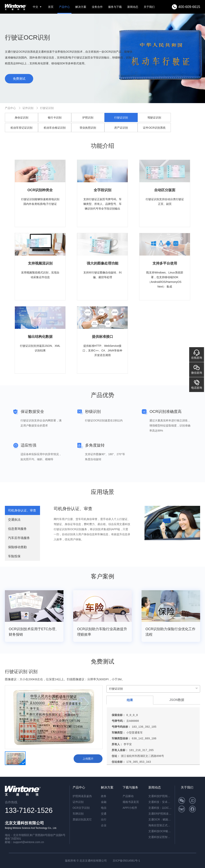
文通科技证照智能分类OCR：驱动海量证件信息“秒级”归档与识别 (160, 837)
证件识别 (28, 108)
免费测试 (19, 79)
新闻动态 (133, 7)
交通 (104, 814)
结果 (130, 700)
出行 (104, 819)
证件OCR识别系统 (154, 128)
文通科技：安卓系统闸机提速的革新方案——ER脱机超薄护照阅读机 (160, 802)
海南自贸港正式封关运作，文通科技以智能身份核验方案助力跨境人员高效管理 (160, 825)
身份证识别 (21, 118)
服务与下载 (115, 7)
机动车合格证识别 (55, 128)
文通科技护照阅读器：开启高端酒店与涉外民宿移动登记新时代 (160, 796)
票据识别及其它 (82, 819)
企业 (104, 825)
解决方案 (81, 7)
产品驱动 (128, 796)
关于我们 (149, 7)
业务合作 (97, 7)
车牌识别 (78, 814)
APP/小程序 (130, 808)
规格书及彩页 (131, 802)
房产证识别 (121, 128)
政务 (104, 796)
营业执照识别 (88, 128)
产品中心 (64, 7)
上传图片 (88, 759)
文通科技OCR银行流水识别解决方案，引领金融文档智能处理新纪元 (160, 831)
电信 (104, 808)
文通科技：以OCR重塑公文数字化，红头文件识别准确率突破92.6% (160, 808)
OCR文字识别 (81, 808)
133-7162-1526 (29, 810)
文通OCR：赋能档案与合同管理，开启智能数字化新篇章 (160, 819)
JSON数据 (177, 700)
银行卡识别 (55, 118)
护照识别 (88, 118)
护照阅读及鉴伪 (82, 796)
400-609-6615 (189, 7)
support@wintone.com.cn (29, 842)
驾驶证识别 (154, 118)
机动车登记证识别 (21, 128)
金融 (104, 802)
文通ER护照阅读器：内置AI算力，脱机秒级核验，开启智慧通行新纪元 (160, 814)
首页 (51, 7)
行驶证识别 (47, 108)
